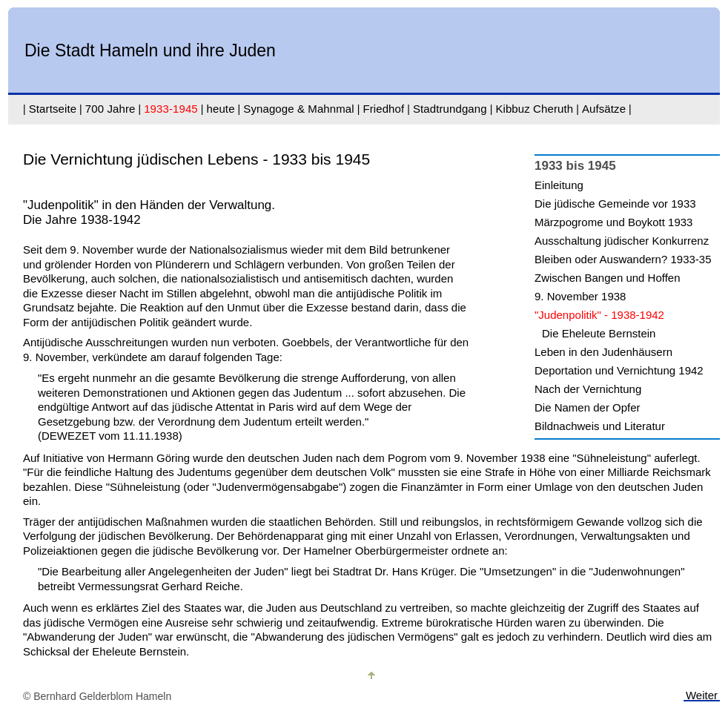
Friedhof (383, 109)
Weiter (702, 695)
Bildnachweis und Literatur (600, 426)
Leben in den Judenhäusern (603, 352)
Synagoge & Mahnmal (298, 109)
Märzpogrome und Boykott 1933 (613, 222)
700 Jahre (110, 109)
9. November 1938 (580, 296)
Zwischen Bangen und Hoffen (608, 278)
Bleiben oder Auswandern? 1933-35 (623, 259)
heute (221, 109)
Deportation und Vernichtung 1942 (619, 370)
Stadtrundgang (450, 109)
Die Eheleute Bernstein (599, 333)
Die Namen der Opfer (588, 407)
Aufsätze (604, 109)
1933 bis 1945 (575, 166)
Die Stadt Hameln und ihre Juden (150, 50)
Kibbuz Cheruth (534, 109)
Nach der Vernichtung (588, 389)
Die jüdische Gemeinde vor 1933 (615, 204)
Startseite (53, 109)
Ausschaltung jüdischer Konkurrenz (622, 241)
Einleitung (559, 185)
